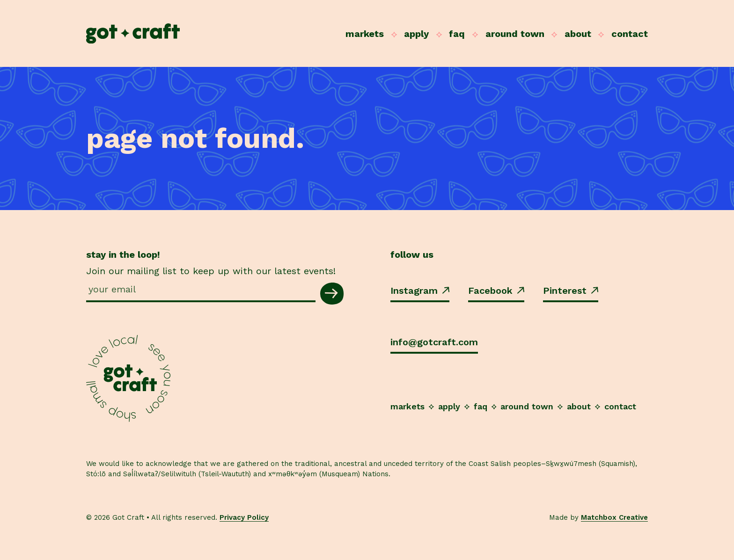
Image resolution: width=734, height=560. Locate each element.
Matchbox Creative (614, 517)
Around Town (515, 34)
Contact (630, 34)
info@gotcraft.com (434, 342)
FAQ (457, 34)
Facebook (496, 291)
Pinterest (571, 291)
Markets (365, 34)
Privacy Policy (244, 517)
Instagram (420, 291)
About (578, 34)
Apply (416, 34)
